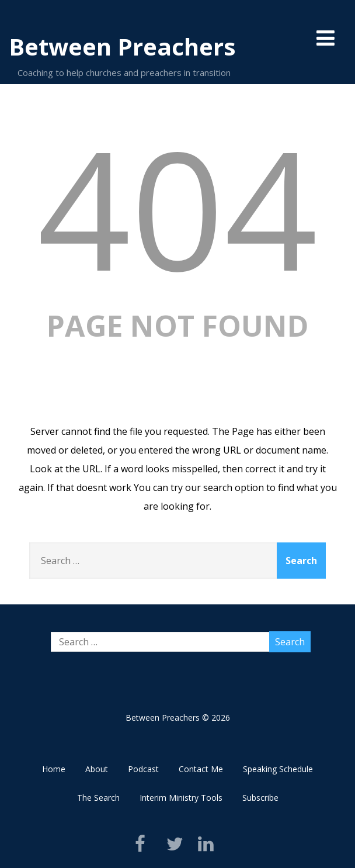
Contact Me (201, 769)
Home (54, 769)
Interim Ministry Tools (181, 798)
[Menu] (326, 38)
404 (178, 207)
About (97, 769)
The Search (98, 798)
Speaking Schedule (278, 769)
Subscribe (260, 798)
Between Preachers (122, 46)
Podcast (143, 769)
